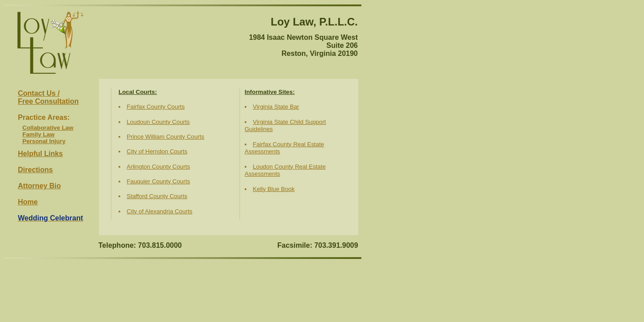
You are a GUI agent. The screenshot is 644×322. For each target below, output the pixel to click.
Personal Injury (44, 141)
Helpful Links (40, 154)
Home (28, 202)
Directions (35, 170)
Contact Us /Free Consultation (48, 97)
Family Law (38, 134)
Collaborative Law (48, 128)
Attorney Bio (39, 186)
